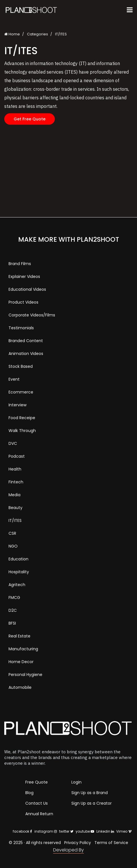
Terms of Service (111, 843)
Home (12, 34)
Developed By (68, 850)
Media (14, 495)
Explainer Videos (24, 276)
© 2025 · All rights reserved (35, 843)
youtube (85, 831)
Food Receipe (22, 418)
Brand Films (20, 264)
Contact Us (37, 803)
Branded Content (26, 341)
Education (18, 559)
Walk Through (22, 431)
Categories (38, 34)
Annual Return (39, 814)
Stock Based (21, 366)
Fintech (16, 482)
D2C (13, 610)
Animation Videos (26, 354)
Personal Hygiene (25, 675)
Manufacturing (23, 649)
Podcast (17, 456)
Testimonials (21, 328)
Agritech (17, 585)
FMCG (14, 597)
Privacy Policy (78, 843)
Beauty (15, 508)
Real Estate (19, 636)
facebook (22, 831)
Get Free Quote (30, 119)
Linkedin (105, 831)
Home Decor (21, 662)
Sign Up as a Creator (92, 803)
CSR (12, 533)
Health (15, 469)
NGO (13, 546)
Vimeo (124, 831)
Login (76, 782)
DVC (13, 443)
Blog (29, 793)
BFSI (12, 623)
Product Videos (23, 302)
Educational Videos (27, 289)
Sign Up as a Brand (90, 793)
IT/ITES (15, 520)
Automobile (20, 687)
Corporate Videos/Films (32, 315)
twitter (66, 831)
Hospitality (19, 572)
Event (14, 379)
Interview (17, 405)
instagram (46, 831)
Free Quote (37, 782)
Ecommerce (21, 392)
